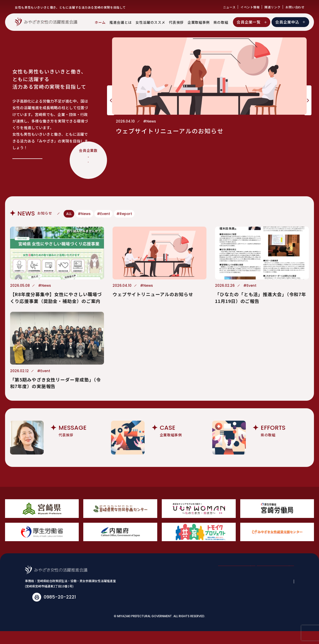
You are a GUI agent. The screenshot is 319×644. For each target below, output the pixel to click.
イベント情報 (250, 7)
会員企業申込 (291, 22)
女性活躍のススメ (150, 22)
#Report (124, 214)
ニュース (229, 7)
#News (84, 214)
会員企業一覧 (252, 22)
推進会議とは (121, 22)
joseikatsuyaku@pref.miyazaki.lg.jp (76, 610)
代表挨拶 (176, 22)
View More (28, 154)
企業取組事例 (199, 22)
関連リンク (272, 7)
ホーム (100, 22)
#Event (103, 214)
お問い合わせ (295, 7)
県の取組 (221, 22)
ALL (69, 214)
